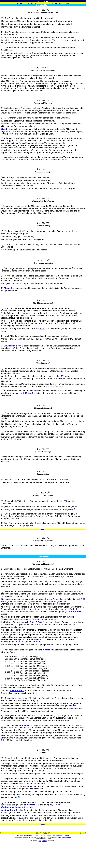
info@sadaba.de (66, 837)
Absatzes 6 (27, 725)
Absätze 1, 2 (33, 805)
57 (32, 3)
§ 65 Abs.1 (28, 393)
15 (51, 805)
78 (56, 3)
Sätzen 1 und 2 (17, 691)
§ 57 (66, 145)
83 (60, 3)
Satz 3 (4, 129)
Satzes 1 (34, 786)
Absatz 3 (47, 650)
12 (21, 3)
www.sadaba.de (43, 842)
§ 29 (19, 818)
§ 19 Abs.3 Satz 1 (74, 611)
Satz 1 (42, 329)
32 (25, 3)
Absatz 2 (8, 288)
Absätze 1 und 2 (15, 346)
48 (28, 3)
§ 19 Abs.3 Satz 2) (36, 622)
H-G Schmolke (59, 836)
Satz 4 (37, 642)
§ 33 (54, 601)
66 (36, 3)
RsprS (43, 529)
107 (68, 3)
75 (52, 3)
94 (64, 3)
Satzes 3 (20, 642)
